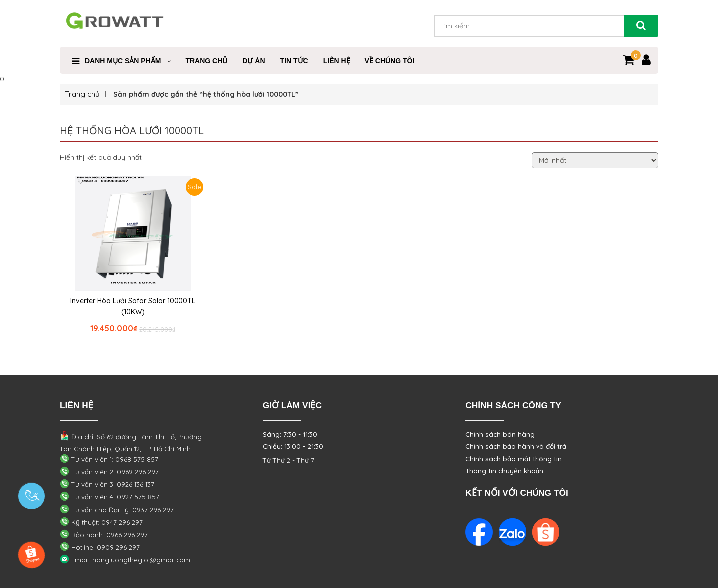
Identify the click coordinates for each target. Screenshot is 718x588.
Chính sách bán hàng (500, 434)
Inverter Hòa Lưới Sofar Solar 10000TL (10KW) (133, 306)
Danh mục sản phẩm (123, 61)
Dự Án (254, 61)
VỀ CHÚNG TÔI (390, 61)
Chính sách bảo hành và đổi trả (516, 446)
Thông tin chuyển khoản (504, 471)
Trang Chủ (206, 61)
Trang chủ (82, 94)
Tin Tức (294, 61)
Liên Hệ (337, 61)
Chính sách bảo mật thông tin (514, 459)
